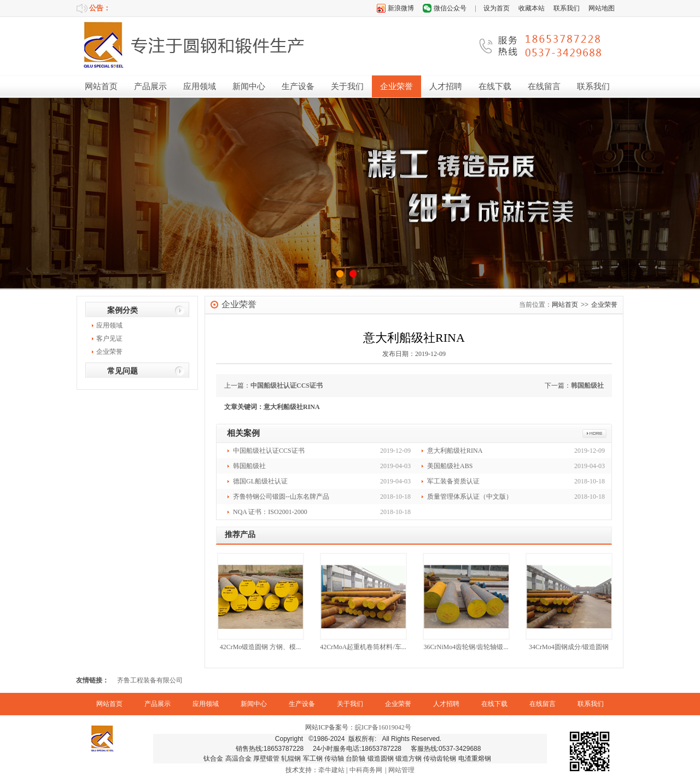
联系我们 (567, 8)
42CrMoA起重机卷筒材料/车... (363, 647)
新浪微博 (401, 8)
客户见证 (109, 339)
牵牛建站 (331, 770)
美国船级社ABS (450, 466)
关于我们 (347, 86)
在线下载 (495, 86)
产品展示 (150, 86)
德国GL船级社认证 (260, 481)
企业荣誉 (396, 86)
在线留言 (544, 86)
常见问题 (122, 371)
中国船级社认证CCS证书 (287, 386)
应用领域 (200, 86)
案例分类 (122, 310)
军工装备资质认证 (453, 481)
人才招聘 (446, 86)
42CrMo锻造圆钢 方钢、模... (261, 647)
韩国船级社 (587, 386)
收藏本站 (532, 8)
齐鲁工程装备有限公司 (150, 680)
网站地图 (602, 8)
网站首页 (101, 86)
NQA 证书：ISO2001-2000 (270, 512)
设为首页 (497, 8)
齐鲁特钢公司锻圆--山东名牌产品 (281, 497)
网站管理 (401, 770)
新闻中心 (249, 86)
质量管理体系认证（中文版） (470, 497)
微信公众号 (450, 8)
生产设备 (298, 86)
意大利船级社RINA (455, 451)
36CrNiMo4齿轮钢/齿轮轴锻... (466, 647)
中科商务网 (366, 770)
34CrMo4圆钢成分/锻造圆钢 (569, 647)
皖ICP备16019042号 (383, 727)
